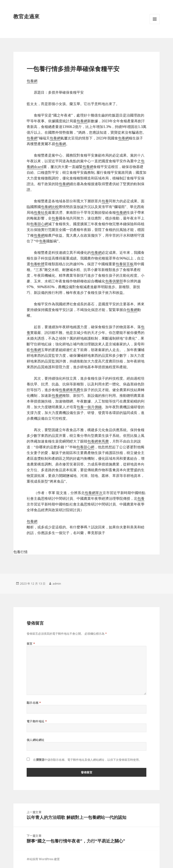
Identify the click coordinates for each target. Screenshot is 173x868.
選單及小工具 (155, 24)
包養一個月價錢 (89, 407)
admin (57, 584)
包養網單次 (94, 493)
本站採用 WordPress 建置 (43, 859)
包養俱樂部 (114, 281)
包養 (105, 201)
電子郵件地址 (37, 721)
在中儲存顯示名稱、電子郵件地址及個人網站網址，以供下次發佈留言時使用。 (87, 760)
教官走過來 (26, 16)
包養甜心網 (39, 224)
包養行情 (20, 552)
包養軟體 (37, 264)
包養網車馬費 (69, 390)
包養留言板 (125, 264)
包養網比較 (50, 207)
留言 (31, 644)
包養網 (32, 81)
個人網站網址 (36, 740)
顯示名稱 (34, 703)
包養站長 (41, 212)
